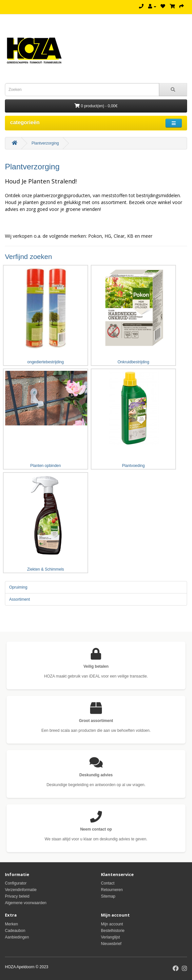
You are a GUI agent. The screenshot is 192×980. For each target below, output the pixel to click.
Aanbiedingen (17, 937)
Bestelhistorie (113, 931)
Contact (108, 883)
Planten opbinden (46, 419)
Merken (11, 924)
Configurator (16, 883)
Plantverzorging (45, 143)
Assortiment (19, 599)
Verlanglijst (110, 937)
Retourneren (112, 890)
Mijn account (112, 924)
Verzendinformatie (21, 890)
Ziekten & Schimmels (46, 522)
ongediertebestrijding (46, 315)
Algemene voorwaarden (26, 903)
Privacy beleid (17, 896)
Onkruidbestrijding (133, 315)
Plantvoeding (133, 419)
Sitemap (108, 896)
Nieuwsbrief (111, 944)
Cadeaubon (15, 931)
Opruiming (18, 587)
